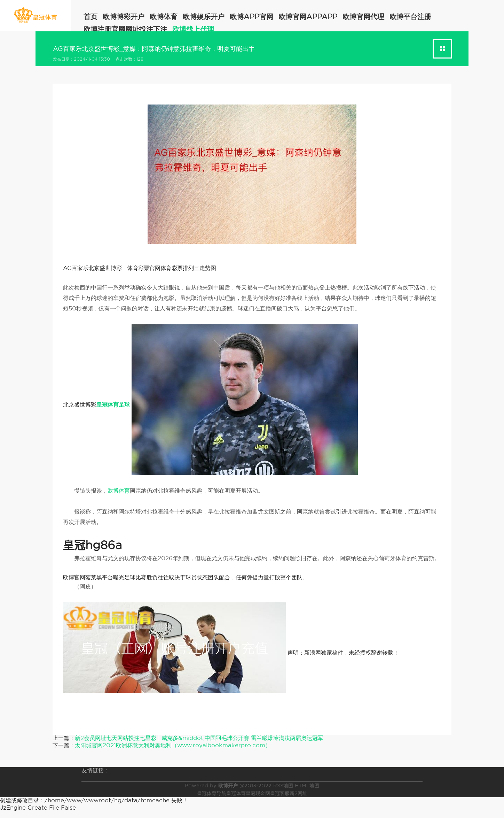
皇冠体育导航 (212, 793)
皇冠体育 (236, 793)
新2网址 (298, 793)
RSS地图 (283, 786)
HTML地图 (307, 786)
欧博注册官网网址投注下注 (125, 29)
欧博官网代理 (363, 17)
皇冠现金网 (258, 793)
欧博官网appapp (308, 17)
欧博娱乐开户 (204, 17)
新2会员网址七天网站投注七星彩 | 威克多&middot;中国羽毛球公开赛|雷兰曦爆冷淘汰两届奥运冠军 (199, 738)
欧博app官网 (251, 17)
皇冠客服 (280, 793)
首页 (90, 17)
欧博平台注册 (410, 17)
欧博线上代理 (193, 29)
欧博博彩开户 (124, 17)
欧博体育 (164, 17)
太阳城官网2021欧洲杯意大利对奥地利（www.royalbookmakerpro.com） (173, 745)
